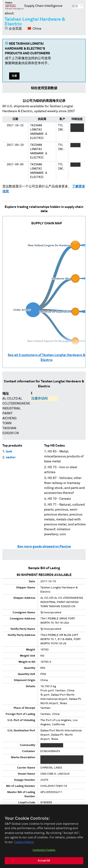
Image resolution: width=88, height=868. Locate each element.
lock (9, 452)
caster (11, 457)
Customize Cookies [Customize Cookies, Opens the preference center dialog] (44, 852)
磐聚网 (14, 6)
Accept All (44, 862)
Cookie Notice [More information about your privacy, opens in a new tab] (24, 844)
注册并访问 (39, 399)
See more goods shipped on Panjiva (44, 547)
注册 (14, 76)
